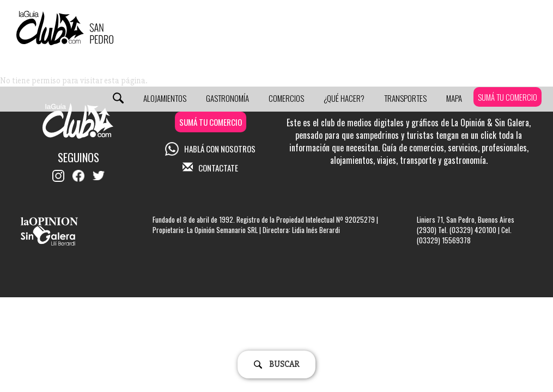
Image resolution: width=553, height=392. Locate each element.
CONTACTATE (210, 168)
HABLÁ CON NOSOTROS (210, 149)
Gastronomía (227, 98)
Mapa (454, 98)
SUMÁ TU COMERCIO (508, 97)
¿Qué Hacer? (344, 98)
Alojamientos (165, 98)
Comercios (286, 98)
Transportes (405, 98)
